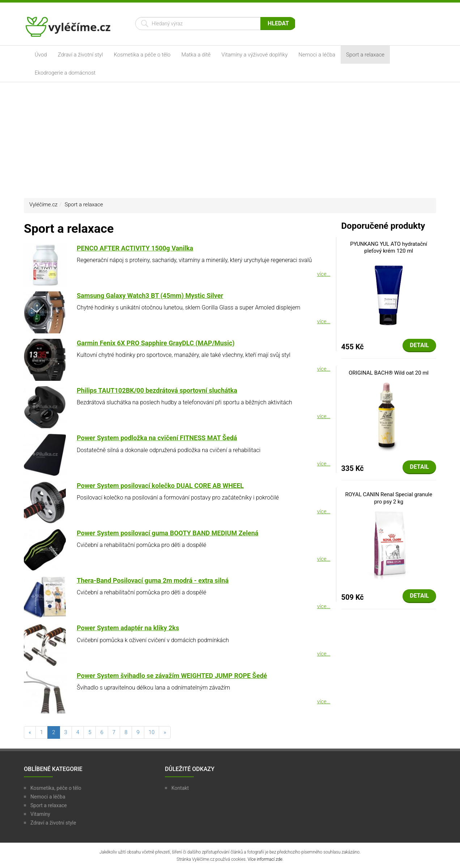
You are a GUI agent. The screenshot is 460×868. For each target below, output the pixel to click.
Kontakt (180, 788)
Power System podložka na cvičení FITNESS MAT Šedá (157, 438)
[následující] (165, 732)
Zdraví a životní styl (80, 55)
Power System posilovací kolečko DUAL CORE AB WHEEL (160, 486)
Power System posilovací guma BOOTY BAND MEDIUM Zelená (167, 533)
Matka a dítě (196, 55)
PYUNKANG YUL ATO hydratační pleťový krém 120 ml (389, 248)
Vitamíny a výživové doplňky (254, 55)
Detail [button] (419, 345)
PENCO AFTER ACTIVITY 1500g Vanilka (135, 248)
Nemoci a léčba (317, 55)
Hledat (278, 23)
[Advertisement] (230, 140)
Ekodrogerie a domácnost (65, 73)
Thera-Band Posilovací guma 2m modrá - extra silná (153, 580)
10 (152, 732)
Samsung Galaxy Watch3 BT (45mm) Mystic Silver (150, 296)
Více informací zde (265, 859)
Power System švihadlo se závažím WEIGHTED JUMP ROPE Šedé (172, 676)
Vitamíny (40, 814)
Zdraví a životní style (53, 823)
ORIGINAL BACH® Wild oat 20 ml (389, 373)
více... (324, 274)
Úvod (41, 55)
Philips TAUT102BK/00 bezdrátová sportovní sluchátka (157, 390)
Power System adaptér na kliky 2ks (128, 628)
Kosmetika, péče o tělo (56, 788)
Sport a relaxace (365, 55)
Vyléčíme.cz (43, 205)
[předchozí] (30, 732)
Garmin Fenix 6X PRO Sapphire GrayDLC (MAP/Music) (156, 343)
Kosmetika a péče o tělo (142, 55)
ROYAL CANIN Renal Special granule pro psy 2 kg (389, 498)
